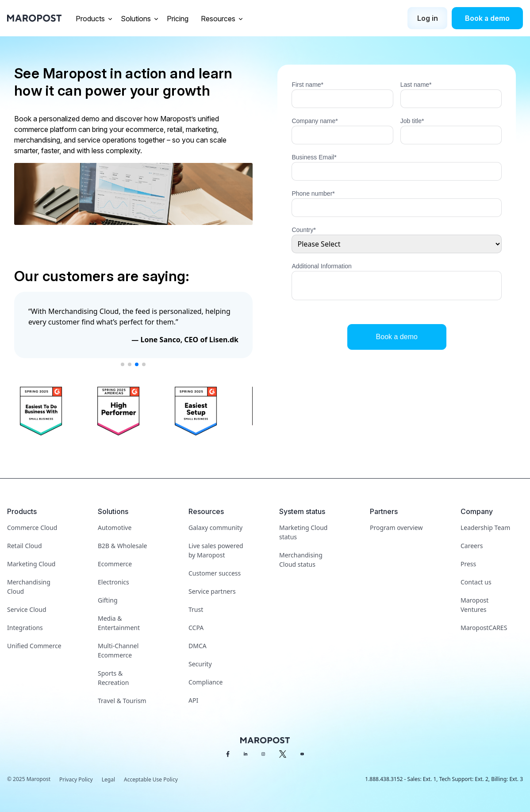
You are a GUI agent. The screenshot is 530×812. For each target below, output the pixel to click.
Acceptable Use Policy (151, 779)
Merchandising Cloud (29, 587)
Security (200, 664)
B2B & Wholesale (122, 546)
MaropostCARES (484, 628)
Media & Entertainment (119, 623)
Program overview (396, 528)
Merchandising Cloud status (301, 560)
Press (468, 564)
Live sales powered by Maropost (216, 550)
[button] (123, 364)
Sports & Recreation (113, 678)
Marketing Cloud (31, 564)
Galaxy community (215, 528)
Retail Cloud (25, 546)
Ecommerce (115, 564)
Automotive (115, 528)
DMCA (198, 646)
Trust (196, 609)
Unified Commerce (34, 646)
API (193, 700)
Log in (428, 18)
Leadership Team (485, 528)
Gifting (108, 600)
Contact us (476, 582)
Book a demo (487, 18)
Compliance (205, 682)
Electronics (113, 582)
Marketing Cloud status (303, 532)
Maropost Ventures (474, 605)
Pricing (179, 19)
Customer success (215, 573)
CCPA (196, 628)
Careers (472, 546)
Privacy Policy (76, 779)
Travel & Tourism (122, 701)
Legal (108, 779)
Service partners (212, 591)
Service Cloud (27, 609)
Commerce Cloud (32, 528)
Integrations (25, 628)
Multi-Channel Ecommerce (118, 650)
